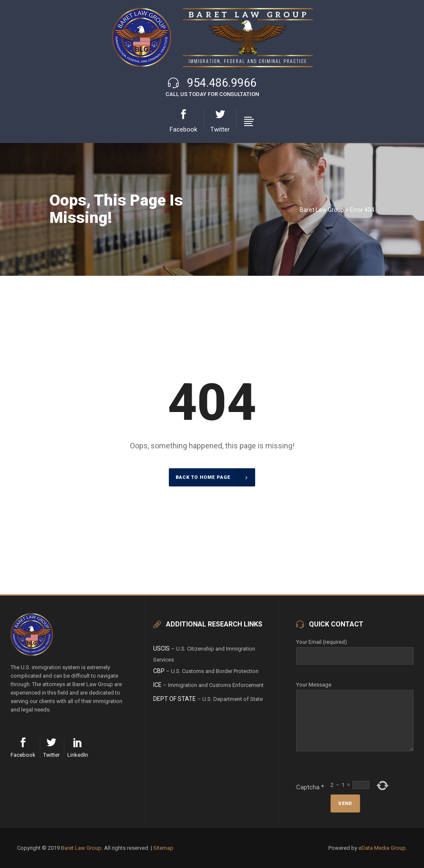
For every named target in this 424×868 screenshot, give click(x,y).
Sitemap (163, 848)
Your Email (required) (355, 649)
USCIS (161, 648)
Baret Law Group (322, 210)
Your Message (355, 690)
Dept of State (175, 699)
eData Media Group (382, 848)
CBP (159, 671)
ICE (157, 685)
